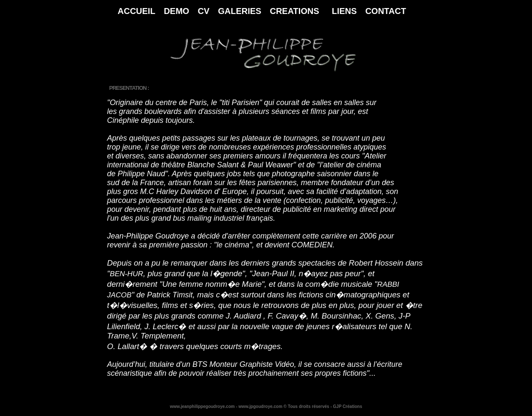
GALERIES (240, 11)
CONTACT (386, 11)
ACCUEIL (137, 11)
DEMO (176, 11)
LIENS (344, 11)
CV (203, 11)
